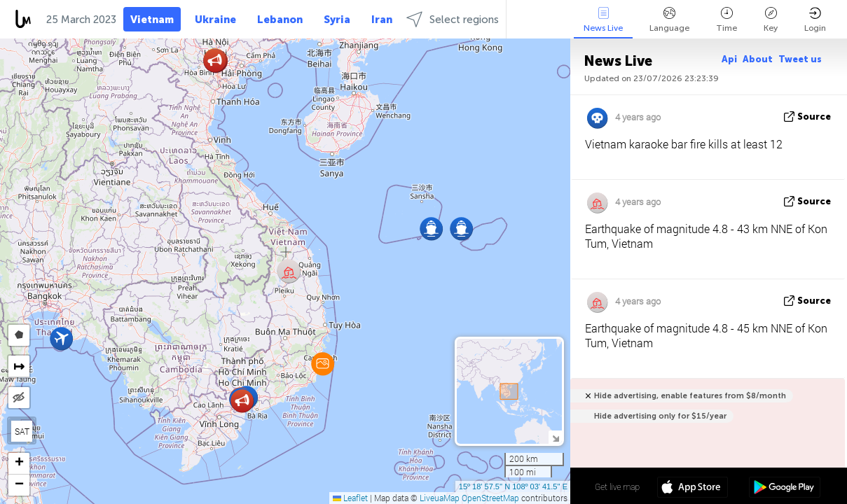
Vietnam (152, 20)
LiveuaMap (440, 498)
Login (815, 20)
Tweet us (800, 59)
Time (727, 20)
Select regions (453, 19)
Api (729, 59)
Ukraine (215, 20)
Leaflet (350, 498)
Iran (382, 20)
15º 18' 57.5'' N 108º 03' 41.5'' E (513, 486)
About (758, 59)
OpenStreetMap (490, 498)
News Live (603, 20)
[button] (323, 364)
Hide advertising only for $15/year (660, 416)
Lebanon (280, 20)
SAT (22, 431)
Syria (337, 20)
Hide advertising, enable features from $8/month (690, 396)
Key (771, 20)
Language (669, 20)
